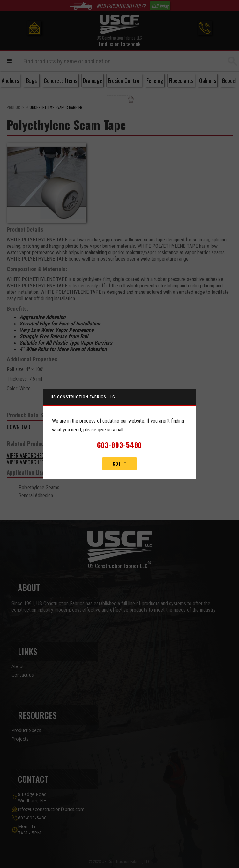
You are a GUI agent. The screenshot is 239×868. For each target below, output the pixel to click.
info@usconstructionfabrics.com (51, 809)
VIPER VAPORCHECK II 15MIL (35, 462)
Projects (20, 739)
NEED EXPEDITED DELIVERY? (121, 6)
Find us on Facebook (120, 44)
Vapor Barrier (70, 107)
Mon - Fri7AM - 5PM (30, 830)
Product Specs (26, 730)
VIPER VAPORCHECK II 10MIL (35, 456)
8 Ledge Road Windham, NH (32, 797)
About (18, 666)
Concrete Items (41, 107)
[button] (10, 61)
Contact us (23, 675)
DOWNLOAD (19, 427)
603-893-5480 (32, 818)
